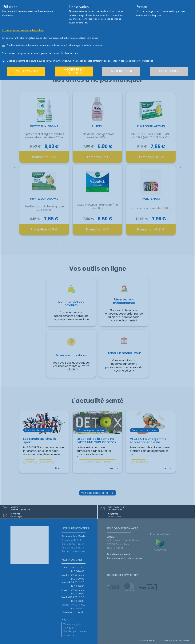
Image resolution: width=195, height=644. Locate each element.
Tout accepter (26, 71)
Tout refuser (121, 71)
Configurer (169, 71)
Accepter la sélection (74, 71)
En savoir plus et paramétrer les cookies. (23, 30)
